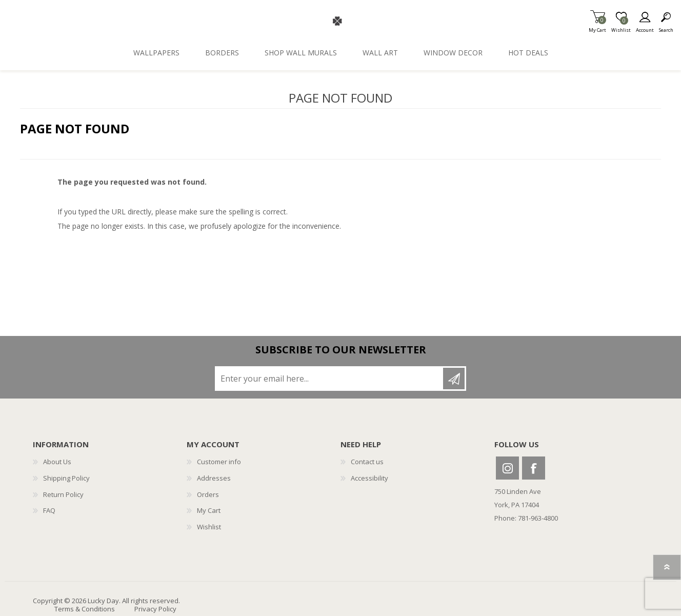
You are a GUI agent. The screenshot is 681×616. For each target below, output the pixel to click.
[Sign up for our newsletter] (330, 379)
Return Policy (63, 494)
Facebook (534, 468)
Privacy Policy (155, 609)
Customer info (219, 462)
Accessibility (369, 478)
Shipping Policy (66, 478)
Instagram (507, 468)
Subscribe (454, 379)
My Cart (597, 27)
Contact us (367, 462)
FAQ (49, 510)
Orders (208, 494)
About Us (57, 462)
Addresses (214, 478)
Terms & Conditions (85, 609)
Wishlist (209, 527)
